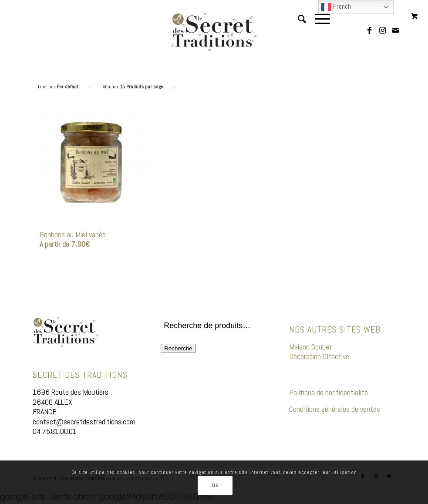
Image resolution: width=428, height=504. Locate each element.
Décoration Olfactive (320, 356)
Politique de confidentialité (329, 392)
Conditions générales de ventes (335, 409)
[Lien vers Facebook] (369, 32)
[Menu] (318, 32)
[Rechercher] (298, 32)
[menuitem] (298, 32)
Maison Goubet (311, 347)
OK (215, 485)
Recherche (178, 348)
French (336, 7)
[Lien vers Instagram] (382, 32)
